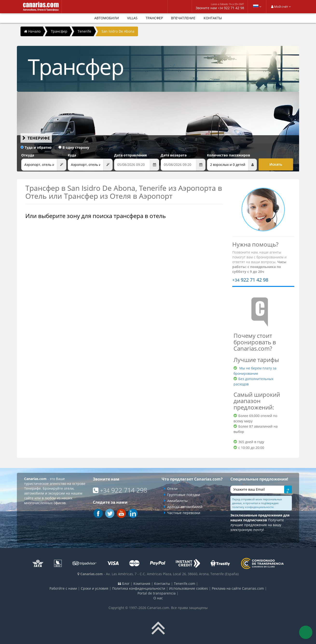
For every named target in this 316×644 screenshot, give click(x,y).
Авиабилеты (177, 501)
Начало (32, 31)
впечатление (183, 18)
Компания (142, 584)
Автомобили (107, 18)
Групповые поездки (184, 495)
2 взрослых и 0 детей (228, 165)
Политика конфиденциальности (139, 588)
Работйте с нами (63, 588)
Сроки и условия (95, 588)
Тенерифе (39, 138)
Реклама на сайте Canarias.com (238, 588)
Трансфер (154, 18)
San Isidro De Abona (118, 31)
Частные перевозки (184, 513)
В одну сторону (74, 147)
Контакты (213, 18)
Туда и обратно (36, 147)
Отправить (288, 490)
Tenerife (84, 31)
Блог (124, 584)
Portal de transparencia (157, 593)
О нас (158, 598)
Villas (132, 18)
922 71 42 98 (250, 280)
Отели (172, 489)
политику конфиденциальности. (253, 507)
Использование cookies (189, 588)
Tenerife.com (185, 584)
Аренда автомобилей (185, 507)
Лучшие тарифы (256, 360)
